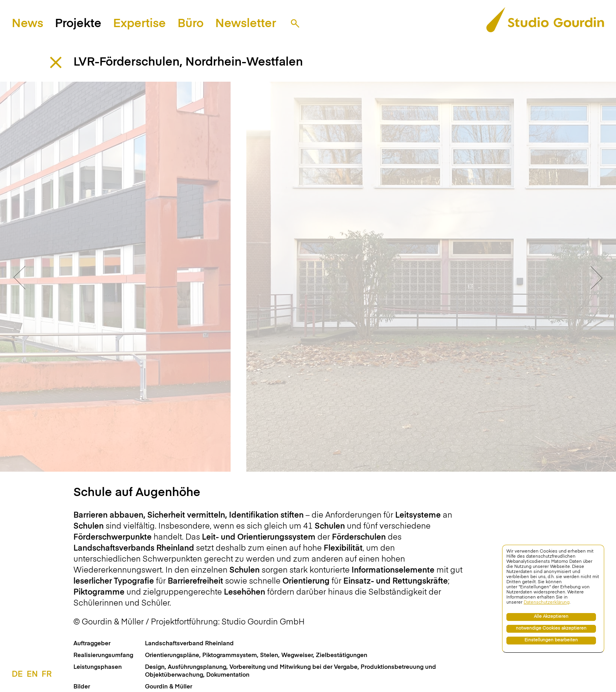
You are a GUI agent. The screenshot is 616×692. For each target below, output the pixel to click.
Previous (20, 272)
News (27, 24)
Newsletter (246, 24)
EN (32, 675)
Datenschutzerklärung (547, 603)
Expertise (139, 24)
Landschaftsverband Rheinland (189, 633)
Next (596, 272)
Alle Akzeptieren (551, 617)
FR (47, 675)
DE (17, 675)
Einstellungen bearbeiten (551, 640)
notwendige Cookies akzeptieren (551, 629)
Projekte (78, 24)
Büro (191, 24)
